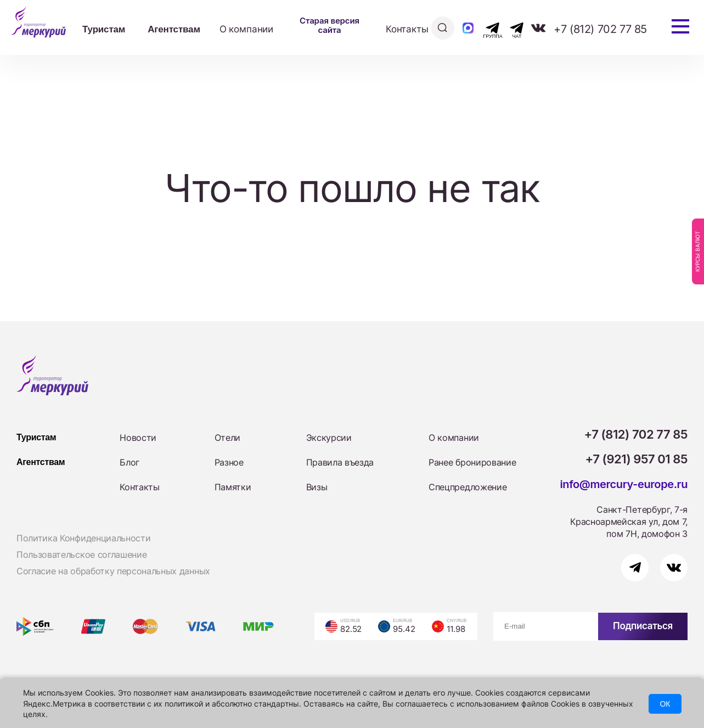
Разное (229, 462)
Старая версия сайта (330, 25)
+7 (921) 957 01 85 (637, 459)
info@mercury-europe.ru (624, 484)
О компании (246, 29)
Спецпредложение (468, 487)
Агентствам (174, 29)
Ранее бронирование (472, 462)
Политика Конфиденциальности (83, 538)
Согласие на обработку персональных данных (113, 571)
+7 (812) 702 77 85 (600, 29)
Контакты (407, 29)
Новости (138, 438)
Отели (227, 438)
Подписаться (643, 626)
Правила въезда (340, 462)
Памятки (233, 487)
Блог (129, 462)
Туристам (104, 29)
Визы (317, 487)
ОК (665, 704)
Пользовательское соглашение (81, 555)
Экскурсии (329, 438)
